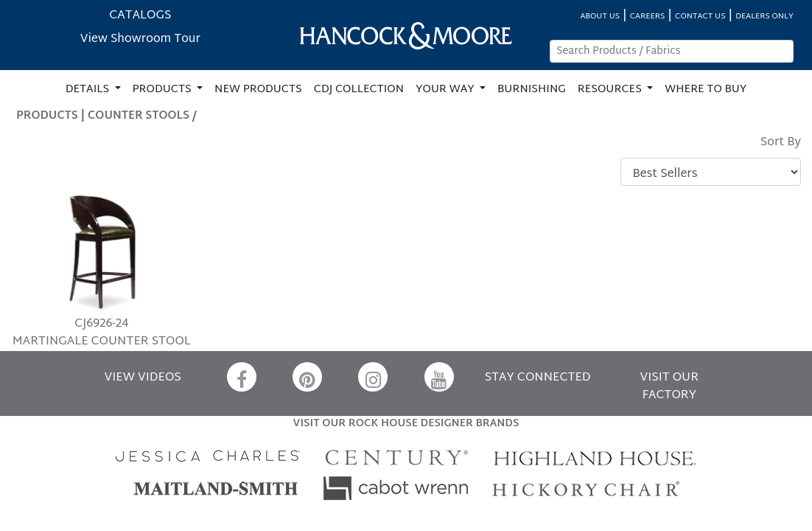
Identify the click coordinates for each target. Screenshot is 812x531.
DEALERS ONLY (764, 17)
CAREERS (648, 17)
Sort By (781, 143)
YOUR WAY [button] (446, 90)
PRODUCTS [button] (164, 90)
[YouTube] (439, 377)
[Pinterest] (307, 377)
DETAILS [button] (89, 90)
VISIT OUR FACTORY (670, 387)
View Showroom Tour (140, 39)
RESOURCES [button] (611, 90)
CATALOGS (140, 16)
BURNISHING (532, 90)
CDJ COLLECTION (359, 90)
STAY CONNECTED (538, 378)
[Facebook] (242, 377)
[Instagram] (373, 377)
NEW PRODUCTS (258, 90)
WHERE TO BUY (706, 90)
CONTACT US (700, 17)
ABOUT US (600, 17)
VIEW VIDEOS (143, 378)
